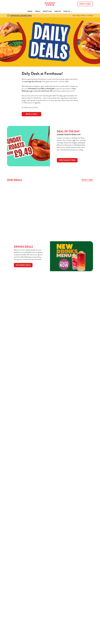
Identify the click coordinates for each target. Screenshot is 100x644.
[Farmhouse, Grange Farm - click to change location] (19, 16)
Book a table (87, 180)
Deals (38, 11)
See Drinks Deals (23, 265)
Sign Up (58, 11)
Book (85, 4)
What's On (47, 11)
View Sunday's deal (67, 160)
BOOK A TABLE (31, 114)
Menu (30, 11)
